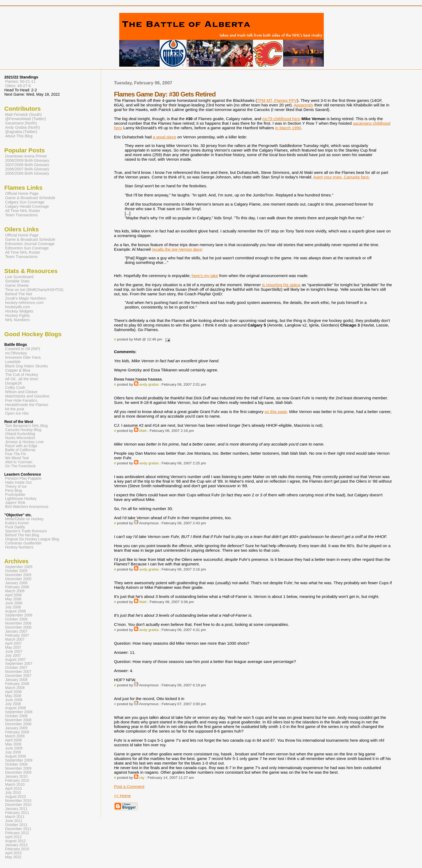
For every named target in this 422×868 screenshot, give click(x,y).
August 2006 (15, 611)
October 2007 (16, 668)
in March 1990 (288, 128)
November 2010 (18, 801)
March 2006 (15, 591)
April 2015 (13, 853)
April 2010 (13, 789)
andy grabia (149, 384)
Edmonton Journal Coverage (30, 244)
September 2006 (19, 615)
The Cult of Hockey (22, 375)
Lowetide (13, 362)
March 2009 (15, 736)
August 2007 (15, 660)
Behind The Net (19, 294)
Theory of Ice (16, 487)
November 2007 (18, 672)
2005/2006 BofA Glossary (27, 173)
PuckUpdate (15, 495)
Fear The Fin (16, 454)
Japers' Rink (15, 503)
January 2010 (16, 776)
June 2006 (14, 603)
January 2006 (16, 583)
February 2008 (17, 684)
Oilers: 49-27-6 (18, 86)
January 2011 (16, 809)
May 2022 (13, 857)
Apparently (303, 105)
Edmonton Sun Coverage (27, 248)
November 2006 (18, 623)
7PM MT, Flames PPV (277, 100)
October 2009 (16, 764)
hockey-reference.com (24, 303)
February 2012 (17, 833)
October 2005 (16, 571)
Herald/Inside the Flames (27, 405)
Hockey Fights (17, 315)
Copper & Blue (18, 370)
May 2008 (13, 696)
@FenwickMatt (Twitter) (26, 119)
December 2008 (18, 724)
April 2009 (13, 740)
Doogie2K (14, 383)
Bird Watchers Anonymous (27, 507)
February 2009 (17, 732)
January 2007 (16, 631)
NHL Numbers (17, 320)
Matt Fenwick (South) (23, 114)
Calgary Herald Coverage (27, 206)
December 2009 (18, 772)
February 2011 (17, 813)
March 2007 (15, 639)
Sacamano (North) (21, 123)
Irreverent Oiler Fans (23, 357)
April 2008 (13, 692)
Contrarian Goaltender (23, 543)
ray (142, 778)
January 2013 (16, 845)
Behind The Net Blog (22, 535)
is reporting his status (281, 285)
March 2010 (15, 785)
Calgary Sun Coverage (25, 202)
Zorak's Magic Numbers (26, 298)
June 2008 (14, 700)
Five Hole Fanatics (21, 400)
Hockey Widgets (19, 311)
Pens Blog (13, 491)
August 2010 (15, 797)
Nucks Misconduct (20, 438)
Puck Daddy (15, 527)
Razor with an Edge (21, 446)
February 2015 (17, 849)
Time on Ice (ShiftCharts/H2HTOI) (34, 290)
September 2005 (19, 567)
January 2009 (16, 728)
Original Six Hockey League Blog (32, 539)
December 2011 (18, 829)
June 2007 (14, 652)
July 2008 (13, 704)
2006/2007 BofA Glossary (27, 169)
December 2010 (18, 805)
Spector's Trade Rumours (26, 531)
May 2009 (13, 744)
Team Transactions (21, 215)
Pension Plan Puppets (23, 478)
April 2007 (13, 643)
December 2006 (18, 627)
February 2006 (17, 587)
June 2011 (14, 821)
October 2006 (16, 619)
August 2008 (15, 708)
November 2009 (18, 768)
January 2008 (16, 680)
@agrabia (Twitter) (21, 132)
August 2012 (15, 841)
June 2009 (14, 748)
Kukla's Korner (17, 523)
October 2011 (16, 825)
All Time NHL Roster (23, 211)
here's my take (205, 276)
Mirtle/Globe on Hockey (24, 519)
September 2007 (19, 664)
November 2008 (18, 720)
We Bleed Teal (17, 458)
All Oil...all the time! (22, 379)
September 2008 (19, 712)
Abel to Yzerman (19, 462)
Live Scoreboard (19, 277)
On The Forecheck (20, 466)
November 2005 (18, 575)
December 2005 (18, 579)
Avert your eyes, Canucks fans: (342, 177)
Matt (143, 431)
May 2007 (13, 648)
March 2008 (15, 688)
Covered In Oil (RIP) (23, 349)
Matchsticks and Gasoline (27, 396)
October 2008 (16, 716)
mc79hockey (16, 353)
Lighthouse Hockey (21, 499)
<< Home (122, 796)
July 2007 (13, 656)
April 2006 (13, 595)
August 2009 (15, 756)
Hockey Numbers (19, 547)
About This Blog (19, 136)
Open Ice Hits (17, 413)
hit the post (15, 409)
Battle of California (20, 450)
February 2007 (17, 635)
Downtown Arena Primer (26, 156)
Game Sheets (17, 285)
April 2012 (13, 837)
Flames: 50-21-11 (20, 81)
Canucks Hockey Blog (23, 430)
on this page (276, 412)
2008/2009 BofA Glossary (27, 160)
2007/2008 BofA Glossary (27, 165)
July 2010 (13, 793)
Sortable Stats (17, 281)
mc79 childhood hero (281, 119)
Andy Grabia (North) (22, 127)
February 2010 (17, 781)
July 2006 (13, 607)
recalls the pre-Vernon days (177, 249)
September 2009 (19, 760)
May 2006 (13, 599)
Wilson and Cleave (21, 392)
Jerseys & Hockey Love (24, 442)
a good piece (165, 137)
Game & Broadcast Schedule (30, 198)
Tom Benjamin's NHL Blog (26, 426)
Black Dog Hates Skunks (27, 366)
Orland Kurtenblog (20, 434)
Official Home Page (22, 193)
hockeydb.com (18, 307)
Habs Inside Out (18, 483)
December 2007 (18, 676)
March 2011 (15, 817)
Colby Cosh (15, 388)
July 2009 (13, 752)
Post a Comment (129, 786)
